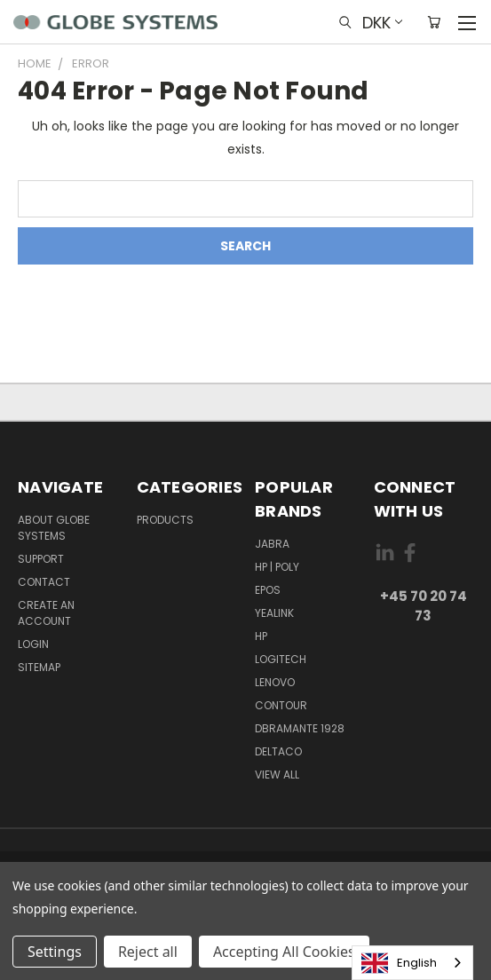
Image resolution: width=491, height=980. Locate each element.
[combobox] (412, 963)
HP (261, 636)
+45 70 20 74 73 (424, 606)
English (399, 963)
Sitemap (39, 667)
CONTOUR (281, 705)
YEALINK (274, 613)
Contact (44, 582)
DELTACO (278, 751)
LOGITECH (281, 659)
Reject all (148, 952)
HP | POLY (277, 567)
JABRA (272, 544)
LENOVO (275, 682)
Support (41, 559)
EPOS (268, 590)
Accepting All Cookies (284, 952)
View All (277, 775)
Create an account (46, 613)
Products (165, 520)
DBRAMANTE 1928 (300, 728)
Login (33, 644)
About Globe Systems (54, 528)
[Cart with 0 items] (434, 22)
